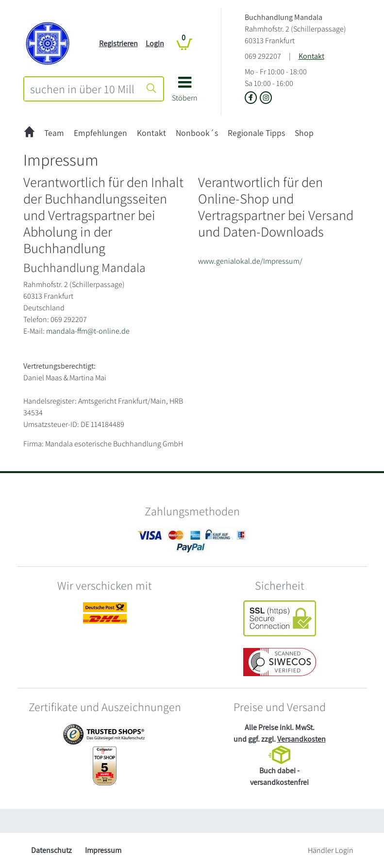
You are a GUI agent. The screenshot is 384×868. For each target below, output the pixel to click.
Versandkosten (301, 739)
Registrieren (118, 43)
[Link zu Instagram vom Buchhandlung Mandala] (266, 98)
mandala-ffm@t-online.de (88, 331)
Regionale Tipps (256, 133)
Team (54, 133)
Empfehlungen (100, 133)
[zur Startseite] (29, 133)
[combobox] (82, 89)
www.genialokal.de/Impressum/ (250, 261)
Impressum (103, 850)
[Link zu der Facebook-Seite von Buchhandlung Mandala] (252, 98)
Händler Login (331, 850)
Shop (304, 133)
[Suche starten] (151, 89)
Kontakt (311, 56)
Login (155, 43)
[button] (185, 93)
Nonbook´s (197, 133)
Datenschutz (51, 850)
